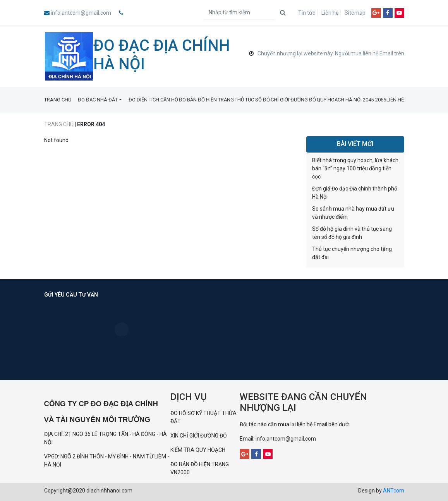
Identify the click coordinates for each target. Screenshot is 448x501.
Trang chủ (59, 124)
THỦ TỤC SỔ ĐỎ (252, 100)
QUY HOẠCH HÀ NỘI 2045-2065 (351, 100)
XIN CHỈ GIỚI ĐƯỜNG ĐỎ (199, 436)
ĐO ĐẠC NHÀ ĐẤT (98, 100)
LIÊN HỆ (395, 100)
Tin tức (307, 13)
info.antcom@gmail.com (81, 13)
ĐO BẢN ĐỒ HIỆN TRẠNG (206, 100)
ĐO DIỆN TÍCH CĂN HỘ (153, 100)
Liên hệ (330, 13)
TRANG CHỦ (58, 100)
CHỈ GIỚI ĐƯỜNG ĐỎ (293, 100)
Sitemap (355, 13)
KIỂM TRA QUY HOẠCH (198, 450)
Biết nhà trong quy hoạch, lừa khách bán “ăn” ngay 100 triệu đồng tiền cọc (355, 168)
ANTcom (394, 491)
